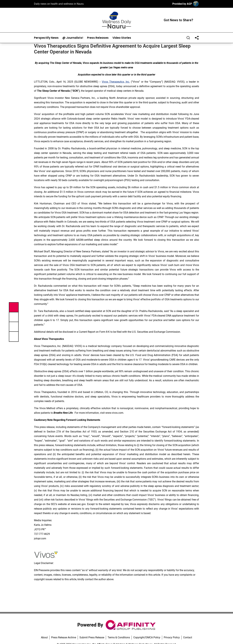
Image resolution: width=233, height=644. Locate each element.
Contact (188, 637)
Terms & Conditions (119, 637)
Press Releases (98, 38)
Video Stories (122, 38)
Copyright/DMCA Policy (147, 637)
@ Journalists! (73, 38)
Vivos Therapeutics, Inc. (116, 82)
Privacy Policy (172, 637)
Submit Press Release (92, 637)
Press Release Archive (64, 637)
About (44, 637)
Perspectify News (46, 38)
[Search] (188, 38)
